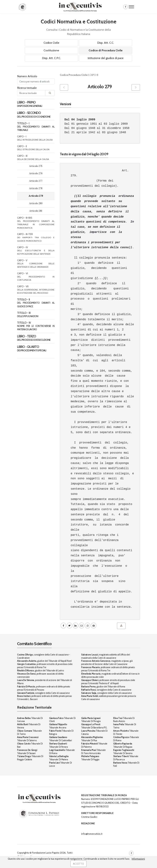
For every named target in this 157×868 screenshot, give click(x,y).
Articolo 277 (36, 181)
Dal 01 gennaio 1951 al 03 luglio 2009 (96, 124)
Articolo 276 (36, 173)
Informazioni (138, 859)
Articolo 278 (36, 188)
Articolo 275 (36, 166)
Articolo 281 (36, 211)
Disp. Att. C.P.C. (51, 58)
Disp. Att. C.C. (106, 43)
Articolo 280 (36, 203)
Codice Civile (51, 43)
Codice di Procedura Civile (106, 50)
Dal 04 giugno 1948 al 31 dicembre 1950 (97, 128)
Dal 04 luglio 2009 (80, 120)
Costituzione (51, 50)
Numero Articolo (27, 76)
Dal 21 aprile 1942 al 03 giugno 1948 (95, 132)
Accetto (78, 864)
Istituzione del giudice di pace (106, 58)
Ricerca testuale (27, 88)
